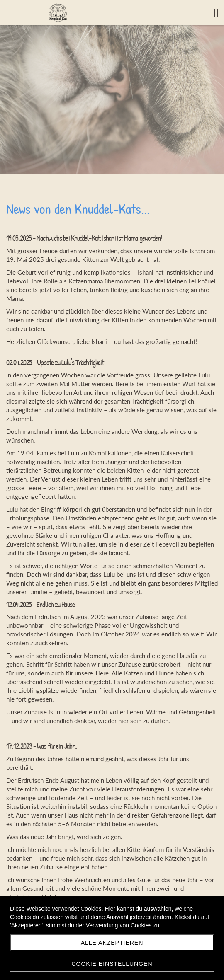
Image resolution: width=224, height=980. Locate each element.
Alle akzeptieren (112, 943)
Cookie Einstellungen (112, 964)
